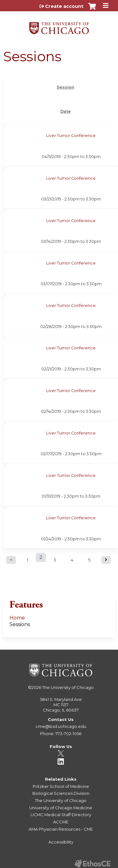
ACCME (61, 822)
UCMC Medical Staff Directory (61, 815)
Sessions (20, 624)
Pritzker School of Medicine (61, 786)
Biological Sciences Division (61, 793)
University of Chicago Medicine (61, 808)
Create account (64, 6)
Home (17, 618)
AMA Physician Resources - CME (61, 829)
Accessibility (61, 842)
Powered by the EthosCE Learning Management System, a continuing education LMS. (93, 863)
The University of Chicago (68, 687)
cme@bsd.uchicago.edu (61, 726)
